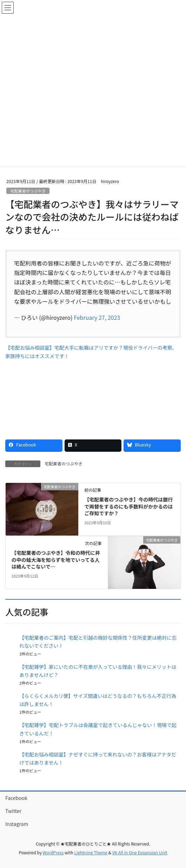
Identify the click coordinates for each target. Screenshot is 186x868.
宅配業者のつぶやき (28, 191)
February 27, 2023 (97, 317)
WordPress (53, 852)
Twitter (13, 811)
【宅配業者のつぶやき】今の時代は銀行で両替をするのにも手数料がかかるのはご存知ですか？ (128, 506)
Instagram (17, 824)
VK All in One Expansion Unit (140, 852)
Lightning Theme (91, 852)
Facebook (16, 798)
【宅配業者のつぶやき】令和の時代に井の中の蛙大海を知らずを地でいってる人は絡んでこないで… (56, 560)
